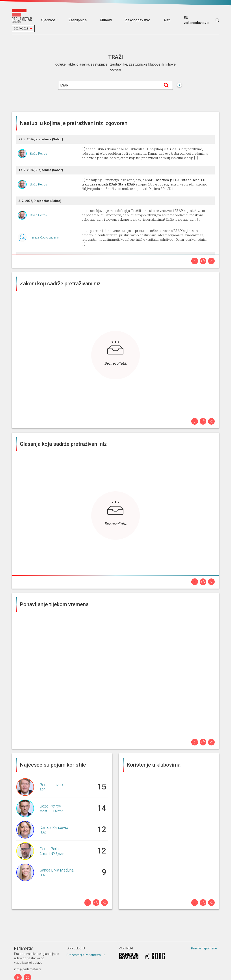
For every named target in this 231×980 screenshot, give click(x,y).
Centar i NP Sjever (52, 854)
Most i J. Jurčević (51, 811)
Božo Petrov (39, 154)
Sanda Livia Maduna (57, 870)
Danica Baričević (54, 827)
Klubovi (106, 20)
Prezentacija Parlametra (84, 955)
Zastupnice (77, 20)
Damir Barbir (50, 849)
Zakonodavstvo (138, 20)
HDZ (43, 832)
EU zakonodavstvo (196, 20)
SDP (43, 790)
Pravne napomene (204, 948)
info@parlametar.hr (28, 969)
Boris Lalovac (51, 785)
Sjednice (48, 20)
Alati (167, 20)
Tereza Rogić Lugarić (44, 237)
